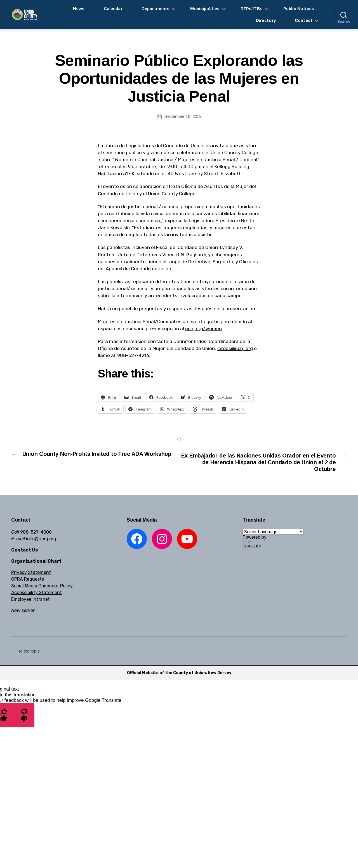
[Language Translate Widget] (273, 534)
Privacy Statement (31, 575)
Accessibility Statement (36, 595)
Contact (304, 20)
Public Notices (299, 9)
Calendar (113, 9)
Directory (266, 20)
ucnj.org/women (203, 329)
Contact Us (24, 552)
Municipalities (205, 9)
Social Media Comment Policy (42, 588)
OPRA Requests (28, 581)
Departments (156, 9)
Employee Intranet (30, 601)
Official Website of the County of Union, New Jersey (179, 675)
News (79, 9)
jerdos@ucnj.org (235, 348)
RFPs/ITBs (252, 9)
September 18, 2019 (183, 116)
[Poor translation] (24, 717)
